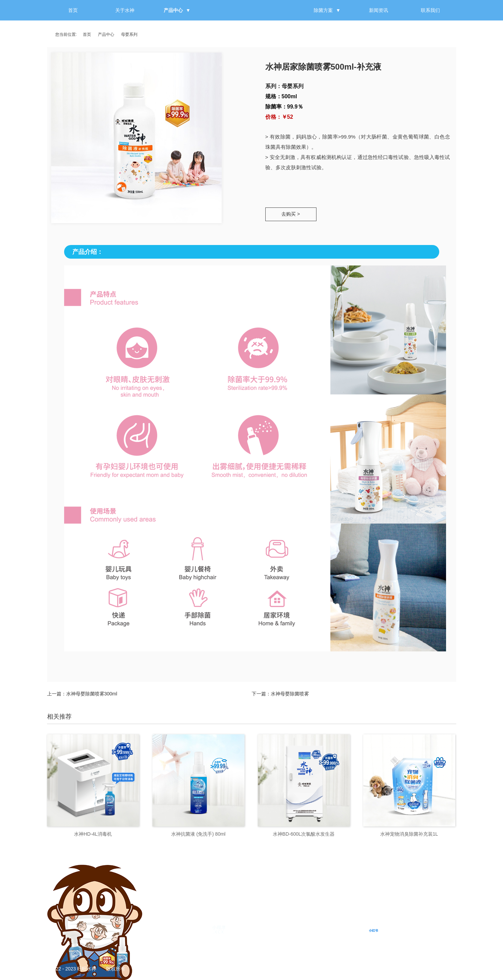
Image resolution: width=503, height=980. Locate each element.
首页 (73, 10)
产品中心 (173, 10)
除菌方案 (323, 10)
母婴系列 (129, 34)
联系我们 (430, 10)
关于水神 (125, 10)
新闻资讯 (379, 10)
